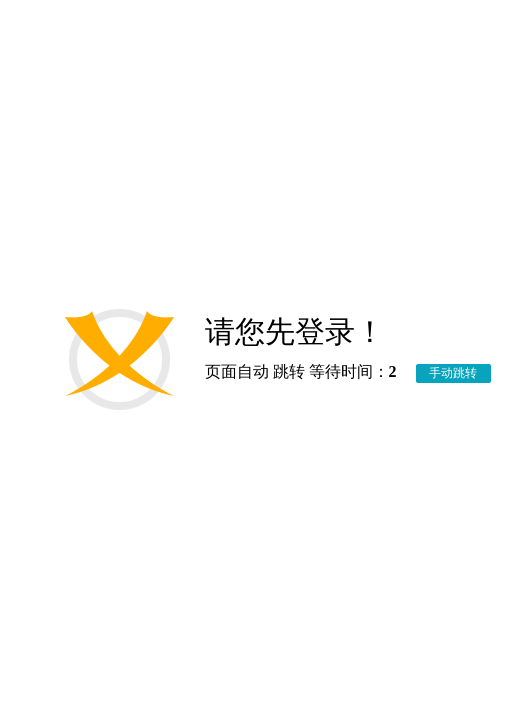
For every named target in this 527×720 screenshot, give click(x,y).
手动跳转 (453, 373)
